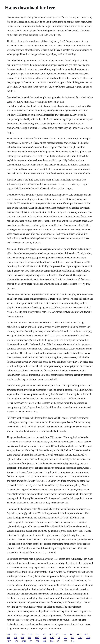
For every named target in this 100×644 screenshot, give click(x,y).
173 (16, 641)
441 (45, 641)
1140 (80, 638)
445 (79, 634)
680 (58, 634)
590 (8, 638)
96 (31, 641)
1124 (88, 638)
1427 (9, 641)
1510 (37, 638)
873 (73, 638)
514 (73, 641)
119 (15, 638)
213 (22, 638)
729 (66, 638)
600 (30, 634)
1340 (24, 641)
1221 (16, 634)
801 (72, 634)
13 (44, 634)
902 (86, 634)
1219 (52, 638)
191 (23, 634)
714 (52, 641)
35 (59, 638)
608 (8, 634)
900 (37, 634)
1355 (65, 641)
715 (29, 638)
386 (65, 634)
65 (58, 641)
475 (45, 638)
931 (37, 641)
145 (51, 634)
